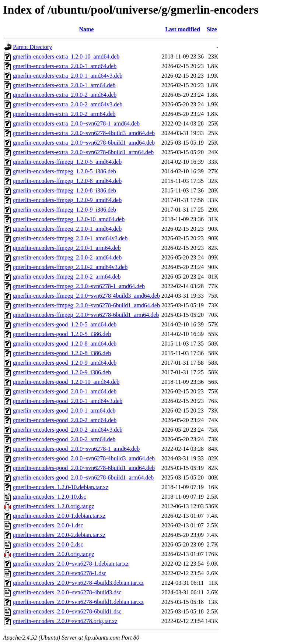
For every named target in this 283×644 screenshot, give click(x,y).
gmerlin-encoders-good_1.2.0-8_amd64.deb (65, 344)
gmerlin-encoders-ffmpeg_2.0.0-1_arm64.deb (67, 248)
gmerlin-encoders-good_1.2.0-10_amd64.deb (66, 382)
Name (86, 29)
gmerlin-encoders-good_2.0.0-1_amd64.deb (65, 391)
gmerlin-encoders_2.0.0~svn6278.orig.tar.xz (65, 621)
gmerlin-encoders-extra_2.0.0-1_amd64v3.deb (68, 76)
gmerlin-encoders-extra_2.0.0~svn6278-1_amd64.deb (76, 123)
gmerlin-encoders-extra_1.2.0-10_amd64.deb (66, 56)
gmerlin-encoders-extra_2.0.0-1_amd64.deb (65, 66)
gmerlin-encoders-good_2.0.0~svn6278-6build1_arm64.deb (83, 477)
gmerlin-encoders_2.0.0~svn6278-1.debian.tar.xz (71, 564)
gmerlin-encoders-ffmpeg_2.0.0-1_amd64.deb (67, 229)
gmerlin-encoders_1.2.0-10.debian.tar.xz (61, 487)
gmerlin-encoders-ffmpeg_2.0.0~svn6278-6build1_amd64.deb (86, 305)
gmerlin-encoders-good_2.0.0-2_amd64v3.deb (68, 430)
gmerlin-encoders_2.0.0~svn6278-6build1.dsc (67, 611)
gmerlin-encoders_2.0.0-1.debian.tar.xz (59, 516)
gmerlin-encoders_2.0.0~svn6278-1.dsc (60, 573)
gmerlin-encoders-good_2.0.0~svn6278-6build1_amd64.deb (84, 468)
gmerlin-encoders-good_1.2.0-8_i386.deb (62, 353)
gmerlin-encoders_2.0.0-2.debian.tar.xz (59, 535)
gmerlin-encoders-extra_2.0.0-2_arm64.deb (64, 114)
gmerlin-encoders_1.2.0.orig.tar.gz (54, 506)
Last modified (183, 29)
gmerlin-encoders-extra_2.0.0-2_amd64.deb (65, 95)
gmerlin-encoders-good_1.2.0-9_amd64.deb (65, 363)
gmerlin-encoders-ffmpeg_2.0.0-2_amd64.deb (67, 257)
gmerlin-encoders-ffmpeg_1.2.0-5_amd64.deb (67, 162)
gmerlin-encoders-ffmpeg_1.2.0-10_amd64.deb (69, 219)
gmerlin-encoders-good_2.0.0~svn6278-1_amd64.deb (76, 449)
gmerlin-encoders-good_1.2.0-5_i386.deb (62, 334)
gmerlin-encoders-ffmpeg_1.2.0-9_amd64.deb (67, 200)
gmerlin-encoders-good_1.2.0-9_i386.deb (62, 372)
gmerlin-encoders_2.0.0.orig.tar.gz (54, 554)
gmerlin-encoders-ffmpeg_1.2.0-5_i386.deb (64, 171)
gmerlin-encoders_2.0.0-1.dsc (48, 525)
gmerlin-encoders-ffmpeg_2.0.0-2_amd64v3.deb (70, 267)
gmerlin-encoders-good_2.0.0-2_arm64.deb (64, 439)
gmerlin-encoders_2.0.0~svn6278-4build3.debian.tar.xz (78, 583)
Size (212, 29)
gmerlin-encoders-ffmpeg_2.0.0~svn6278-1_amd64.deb (79, 286)
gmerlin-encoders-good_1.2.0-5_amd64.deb (65, 324)
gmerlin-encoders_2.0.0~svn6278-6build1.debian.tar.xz (78, 602)
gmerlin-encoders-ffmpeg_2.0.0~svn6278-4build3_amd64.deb (86, 296)
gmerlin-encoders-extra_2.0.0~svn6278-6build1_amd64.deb (84, 143)
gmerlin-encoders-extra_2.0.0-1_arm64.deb (64, 85)
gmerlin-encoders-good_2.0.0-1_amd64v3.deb (68, 401)
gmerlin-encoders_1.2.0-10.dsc (50, 497)
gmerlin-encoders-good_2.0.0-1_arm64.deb (64, 411)
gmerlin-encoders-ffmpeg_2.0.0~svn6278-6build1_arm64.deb (86, 315)
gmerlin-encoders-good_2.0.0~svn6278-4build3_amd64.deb (84, 458)
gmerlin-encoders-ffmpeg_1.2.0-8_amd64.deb (67, 181)
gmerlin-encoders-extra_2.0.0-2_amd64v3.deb (68, 104)
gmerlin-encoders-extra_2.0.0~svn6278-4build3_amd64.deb (84, 133)
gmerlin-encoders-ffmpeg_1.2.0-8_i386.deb (64, 190)
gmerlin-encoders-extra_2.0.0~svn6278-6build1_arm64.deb (83, 152)
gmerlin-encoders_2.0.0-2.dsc (48, 544)
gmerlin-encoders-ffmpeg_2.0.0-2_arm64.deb (67, 277)
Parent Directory (32, 47)
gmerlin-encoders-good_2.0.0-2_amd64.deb (65, 420)
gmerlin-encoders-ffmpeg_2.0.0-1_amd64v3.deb (70, 238)
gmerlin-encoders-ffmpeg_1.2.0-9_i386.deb (64, 210)
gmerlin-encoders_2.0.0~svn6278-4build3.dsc (67, 592)
